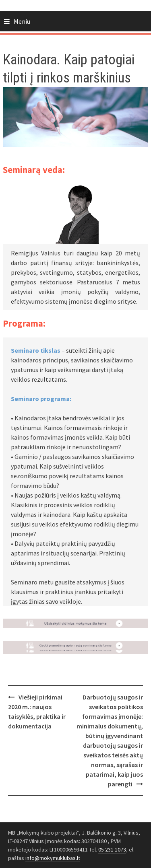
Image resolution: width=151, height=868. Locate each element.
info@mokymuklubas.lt (53, 858)
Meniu (22, 21)
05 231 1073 (112, 849)
